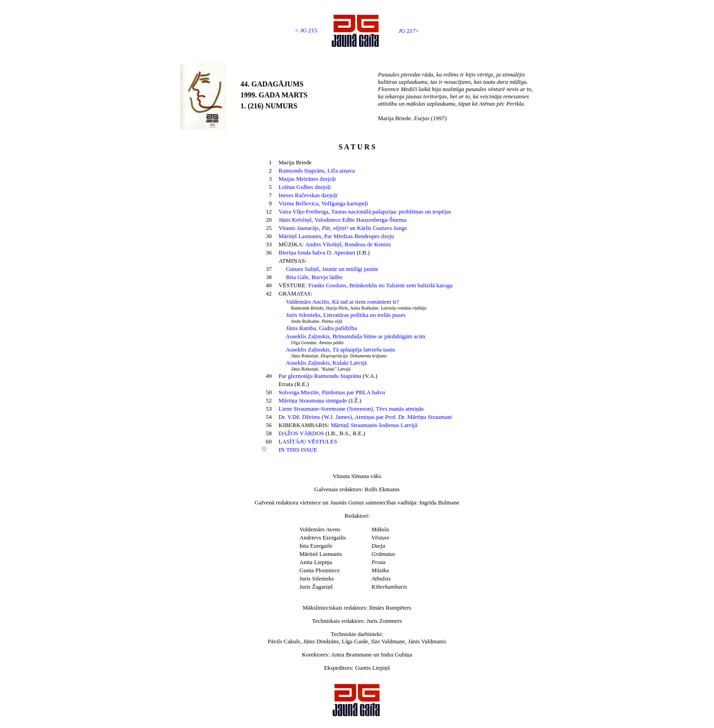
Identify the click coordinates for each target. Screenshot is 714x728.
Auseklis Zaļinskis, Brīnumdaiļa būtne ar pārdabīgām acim (355, 336)
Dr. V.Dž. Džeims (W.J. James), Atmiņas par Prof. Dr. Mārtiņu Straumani (365, 417)
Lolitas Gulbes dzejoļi (305, 187)
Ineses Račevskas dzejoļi (308, 195)
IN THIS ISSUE (298, 450)
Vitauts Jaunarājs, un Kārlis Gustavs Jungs (343, 228)
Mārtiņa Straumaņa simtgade (313, 400)
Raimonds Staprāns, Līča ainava (317, 171)
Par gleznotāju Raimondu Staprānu (320, 376)
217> (409, 31)
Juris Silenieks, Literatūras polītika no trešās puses (346, 315)
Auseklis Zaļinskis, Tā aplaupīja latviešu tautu (340, 349)
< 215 (306, 30)
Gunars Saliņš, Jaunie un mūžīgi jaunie (332, 269)
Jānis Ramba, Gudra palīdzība (321, 328)
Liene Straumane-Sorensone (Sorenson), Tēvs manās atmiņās (351, 409)
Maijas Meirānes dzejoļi (307, 179)
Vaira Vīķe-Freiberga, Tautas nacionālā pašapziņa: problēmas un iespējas (365, 211)
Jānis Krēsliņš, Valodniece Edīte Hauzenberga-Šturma (343, 220)
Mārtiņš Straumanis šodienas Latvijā (374, 425)
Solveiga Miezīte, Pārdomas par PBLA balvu (332, 392)
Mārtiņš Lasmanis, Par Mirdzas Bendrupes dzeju (336, 236)
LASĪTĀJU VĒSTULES (308, 441)
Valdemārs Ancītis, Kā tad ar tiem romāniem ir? (342, 302)
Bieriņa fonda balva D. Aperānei (318, 252)
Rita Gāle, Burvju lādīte (314, 277)
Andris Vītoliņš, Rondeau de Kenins (348, 244)
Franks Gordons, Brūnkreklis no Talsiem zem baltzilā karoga (380, 285)
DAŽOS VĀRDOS (301, 433)
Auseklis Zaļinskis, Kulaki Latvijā (326, 363)
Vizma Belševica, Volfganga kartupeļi (324, 203)
